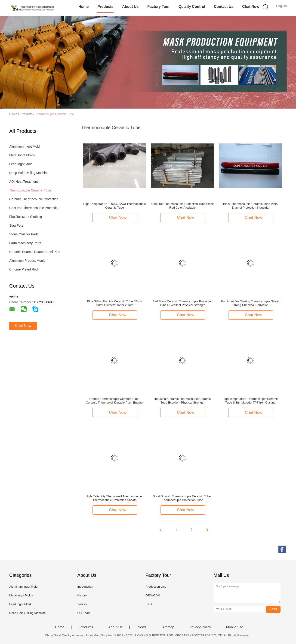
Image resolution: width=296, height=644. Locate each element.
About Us (130, 7)
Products (105, 7)
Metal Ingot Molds (22, 155)
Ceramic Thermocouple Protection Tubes (35, 199)
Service (82, 604)
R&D (149, 604)
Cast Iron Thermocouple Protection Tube (35, 208)
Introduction (85, 587)
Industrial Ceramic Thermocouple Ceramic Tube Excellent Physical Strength (182, 401)
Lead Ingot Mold (21, 164)
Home (83, 7)
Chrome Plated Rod (23, 269)
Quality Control (192, 7)
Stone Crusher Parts (24, 234)
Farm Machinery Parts (25, 243)
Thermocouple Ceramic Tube (55, 114)
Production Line (156, 587)
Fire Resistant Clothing (26, 217)
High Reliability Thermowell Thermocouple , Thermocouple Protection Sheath (114, 498)
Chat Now (251, 7)
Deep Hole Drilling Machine (29, 173)
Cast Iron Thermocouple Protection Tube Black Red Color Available (182, 206)
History (82, 595)
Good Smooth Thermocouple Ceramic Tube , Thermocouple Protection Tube (182, 498)
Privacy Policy (200, 627)
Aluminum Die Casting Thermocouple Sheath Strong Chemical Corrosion (250, 303)
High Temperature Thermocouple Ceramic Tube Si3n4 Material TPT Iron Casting (250, 401)
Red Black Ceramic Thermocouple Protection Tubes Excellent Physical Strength (182, 303)
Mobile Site (235, 627)
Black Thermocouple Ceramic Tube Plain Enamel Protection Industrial (250, 206)
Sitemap (168, 627)
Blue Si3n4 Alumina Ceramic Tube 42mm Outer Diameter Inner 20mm (115, 303)
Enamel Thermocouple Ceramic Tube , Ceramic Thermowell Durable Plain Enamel (114, 401)
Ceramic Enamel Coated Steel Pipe (35, 252)
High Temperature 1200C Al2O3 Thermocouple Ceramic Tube (115, 206)
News (142, 627)
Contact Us (224, 7)
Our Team (84, 613)
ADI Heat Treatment (24, 182)
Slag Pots (16, 225)
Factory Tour (159, 7)
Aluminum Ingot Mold (25, 146)
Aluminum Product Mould (27, 261)
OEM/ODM (153, 595)
